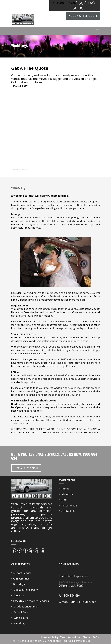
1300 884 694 (70, 595)
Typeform (24, 169)
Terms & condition (70, 637)
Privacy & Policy (49, 637)
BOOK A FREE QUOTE (83, 16)
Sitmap (87, 637)
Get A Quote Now (26, 468)
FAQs (95, 637)
